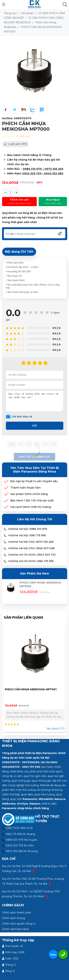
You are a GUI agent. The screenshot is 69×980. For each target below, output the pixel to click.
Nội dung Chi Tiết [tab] (19, 252)
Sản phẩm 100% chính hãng (29, 494)
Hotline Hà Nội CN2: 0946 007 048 (31, 548)
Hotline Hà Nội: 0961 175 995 (27, 535)
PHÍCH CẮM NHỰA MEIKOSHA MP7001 (31, 689)
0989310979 (23, 118)
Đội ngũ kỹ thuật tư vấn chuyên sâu (34, 481)
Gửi (35, 426)
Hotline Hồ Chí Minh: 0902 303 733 (32, 555)
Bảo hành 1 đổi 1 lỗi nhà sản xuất (32, 500)
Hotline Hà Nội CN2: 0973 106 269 (31, 542)
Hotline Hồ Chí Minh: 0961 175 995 (31, 561)
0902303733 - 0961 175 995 (21, 767)
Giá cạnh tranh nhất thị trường (31, 507)
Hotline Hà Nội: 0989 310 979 (28, 529)
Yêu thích (55, 729)
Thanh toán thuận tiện (25, 488)
